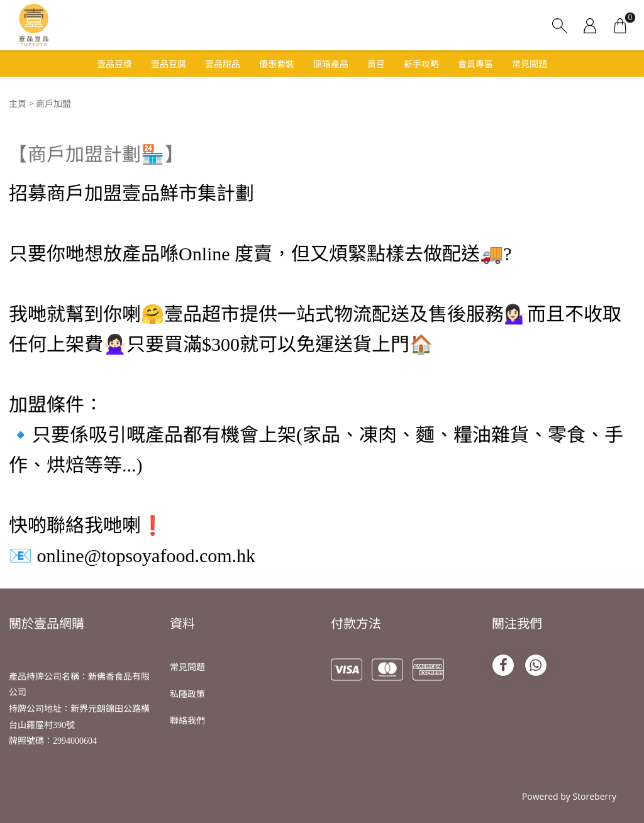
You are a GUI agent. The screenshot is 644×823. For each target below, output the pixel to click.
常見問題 (530, 64)
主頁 (18, 103)
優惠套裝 (277, 64)
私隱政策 (187, 694)
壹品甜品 (223, 64)
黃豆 (376, 64)
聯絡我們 (187, 720)
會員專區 (475, 64)
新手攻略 (421, 64)
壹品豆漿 (114, 64)
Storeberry (594, 796)
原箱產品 (331, 64)
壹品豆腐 (169, 64)
